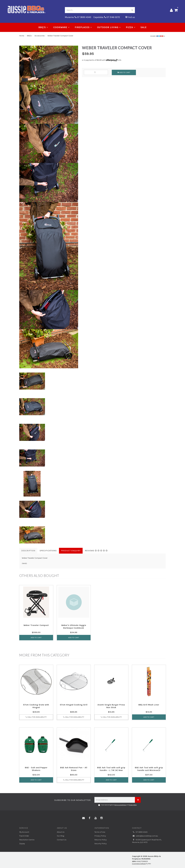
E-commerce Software (139, 864)
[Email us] (84, 818)
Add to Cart (124, 72)
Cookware (61, 27)
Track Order (24, 836)
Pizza (131, 27)
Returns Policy (101, 840)
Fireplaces (83, 27)
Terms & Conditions (120, 805)
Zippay (22, 844)
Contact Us (62, 840)
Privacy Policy (133, 805)
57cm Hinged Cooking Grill (74, 705)
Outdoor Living (109, 27)
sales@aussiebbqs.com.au (145, 836)
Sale (144, 27)
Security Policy (101, 844)
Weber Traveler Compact (36, 625)
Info (120, 60)
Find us (130, 17)
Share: (158, 36)
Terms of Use (100, 832)
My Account (24, 832)
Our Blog (61, 836)
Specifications (48, 551)
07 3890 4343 (140, 832)
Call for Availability (36, 717)
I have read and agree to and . (118, 805)
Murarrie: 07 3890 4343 (78, 17)
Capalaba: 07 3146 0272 (107, 17)
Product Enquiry (71, 551)
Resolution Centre (27, 840)
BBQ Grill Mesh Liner (149, 705)
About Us (61, 832)
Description (28, 551)
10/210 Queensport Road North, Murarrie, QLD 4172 (147, 841)
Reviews (96, 551)
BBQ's (43, 27)
